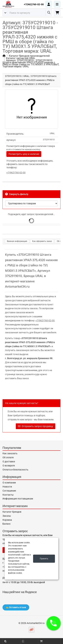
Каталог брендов (12, 512)
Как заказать (10, 453)
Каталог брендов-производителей (29, 56)
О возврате (9, 466)
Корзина (7, 520)
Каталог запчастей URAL (21, 58)
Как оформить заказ (42, 241)
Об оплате (8, 457)
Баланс (7, 524)
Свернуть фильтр (17, 194)
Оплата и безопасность (15, 470)
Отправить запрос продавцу (36, 426)
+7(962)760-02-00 (34, 4)
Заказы (7, 516)
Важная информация (17, 241)
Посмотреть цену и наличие (24, 154)
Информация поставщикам (18, 499)
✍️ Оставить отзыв (16, 607)
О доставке (9, 461)
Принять (44, 559)
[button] (54, 623)
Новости (7, 487)
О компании (9, 483)
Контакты (8, 495)
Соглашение (9, 491)
